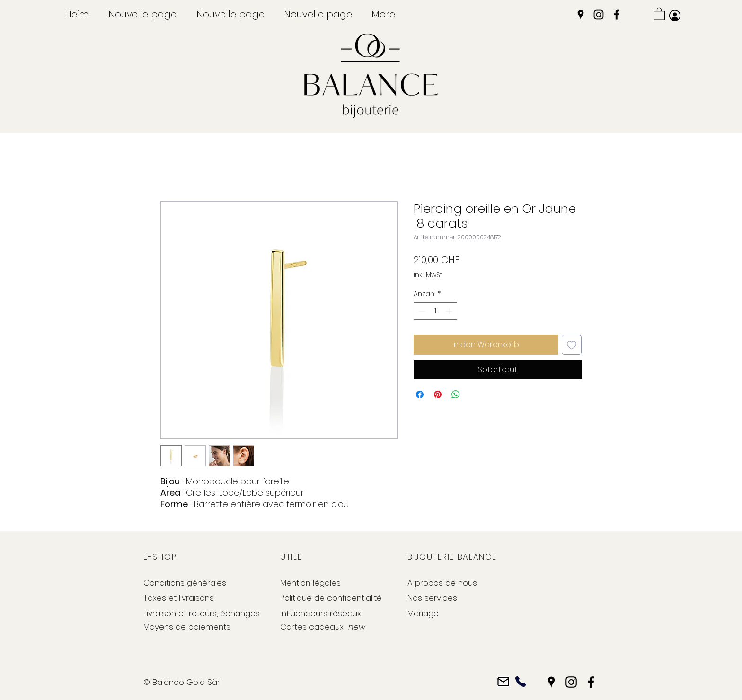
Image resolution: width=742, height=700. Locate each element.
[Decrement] (421, 311)
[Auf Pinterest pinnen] (438, 394)
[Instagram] (599, 15)
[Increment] (450, 311)
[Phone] (520, 682)
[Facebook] (617, 15)
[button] (659, 13)
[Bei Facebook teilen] (420, 394)
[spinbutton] (435, 311)
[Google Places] (581, 15)
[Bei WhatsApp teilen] (456, 394)
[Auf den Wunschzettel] (572, 345)
